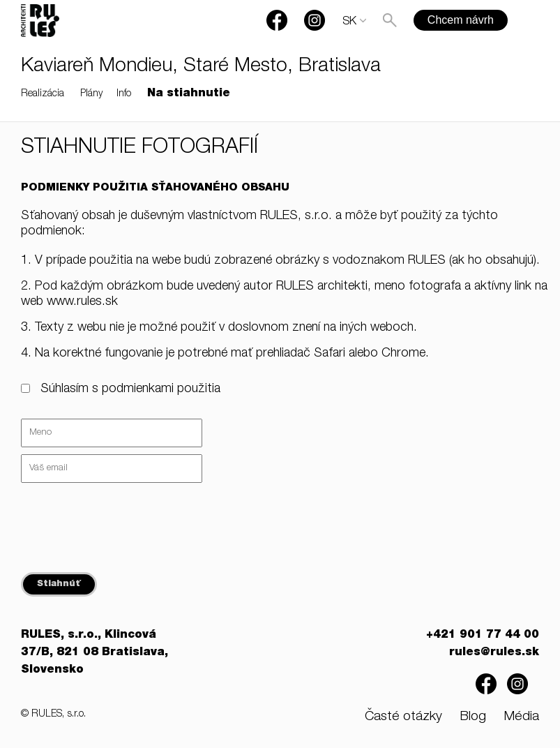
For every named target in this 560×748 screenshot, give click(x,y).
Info (124, 94)
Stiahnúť (59, 584)
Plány (91, 94)
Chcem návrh (461, 20)
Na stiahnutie (189, 94)
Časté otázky (403, 717)
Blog (473, 717)
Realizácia (43, 94)
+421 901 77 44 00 (483, 636)
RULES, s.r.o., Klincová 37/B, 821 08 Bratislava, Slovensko (94, 653)
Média (521, 717)
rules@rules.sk (494, 653)
